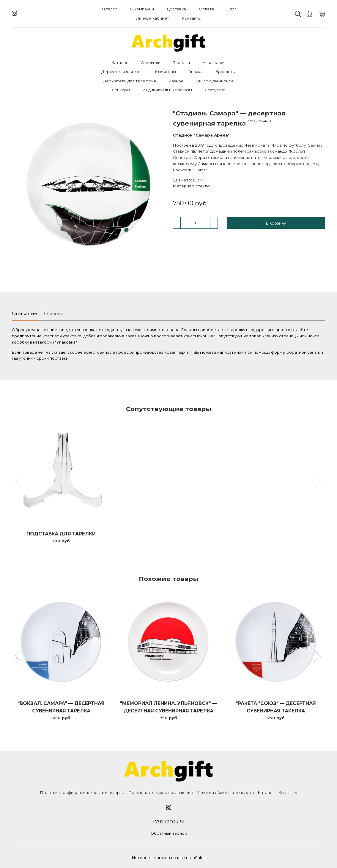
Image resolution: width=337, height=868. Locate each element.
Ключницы (166, 72)
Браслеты (226, 72)
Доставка (176, 9)
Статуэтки (215, 90)
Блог (232, 9)
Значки (196, 72)
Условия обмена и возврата (225, 792)
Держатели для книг (122, 72)
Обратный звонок (168, 833)
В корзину (276, 223)
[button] (19, 657)
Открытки (151, 62)
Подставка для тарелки (61, 534)
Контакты (192, 18)
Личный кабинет (153, 18)
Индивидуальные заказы (167, 90)
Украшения (214, 62)
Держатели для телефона (130, 81)
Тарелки (182, 62)
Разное (176, 81)
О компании (142, 9)
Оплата (206, 9)
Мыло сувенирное (215, 81)
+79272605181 (168, 822)
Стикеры (121, 90)
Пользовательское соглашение (161, 792)
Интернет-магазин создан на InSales (169, 858)
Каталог (109, 9)
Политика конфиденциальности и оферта (82, 792)
